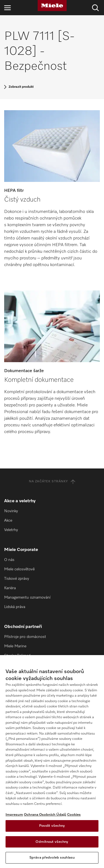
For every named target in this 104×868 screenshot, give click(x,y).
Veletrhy (11, 530)
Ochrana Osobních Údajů (45, 815)
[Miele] (52, 6)
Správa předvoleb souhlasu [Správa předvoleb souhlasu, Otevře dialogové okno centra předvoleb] (52, 858)
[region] (52, 762)
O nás (9, 560)
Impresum (14, 815)
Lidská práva (15, 607)
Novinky (11, 511)
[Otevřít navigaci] (7, 8)
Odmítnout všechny (52, 842)
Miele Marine (15, 646)
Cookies (74, 815)
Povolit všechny (52, 826)
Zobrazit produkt (21, 87)
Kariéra (10, 588)
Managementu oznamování (27, 597)
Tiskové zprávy (17, 579)
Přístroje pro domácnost (25, 637)
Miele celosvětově (19, 569)
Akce (8, 521)
